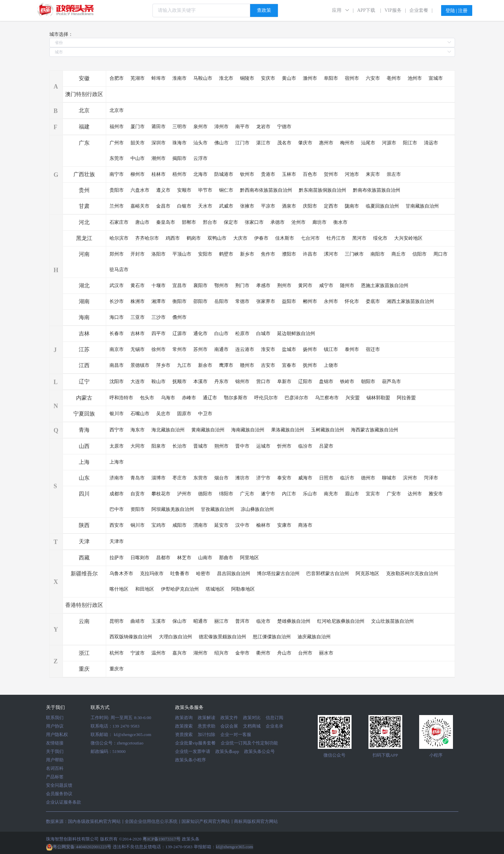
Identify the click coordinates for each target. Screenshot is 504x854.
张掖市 (247, 206)
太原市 (117, 446)
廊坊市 (319, 222)
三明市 (179, 127)
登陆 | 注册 (457, 11)
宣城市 (436, 78)
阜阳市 (331, 78)
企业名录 (274, 726)
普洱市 (242, 621)
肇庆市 (305, 143)
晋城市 (200, 446)
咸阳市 (179, 525)
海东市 (138, 430)
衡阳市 (179, 301)
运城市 (263, 446)
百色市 (310, 174)
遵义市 (163, 190)
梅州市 (347, 143)
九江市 (184, 365)
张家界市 (266, 301)
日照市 (326, 478)
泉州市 (200, 127)
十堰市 (159, 286)
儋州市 (179, 317)
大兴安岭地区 (408, 238)
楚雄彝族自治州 (294, 621)
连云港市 (245, 349)
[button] (341, 10)
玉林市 (289, 174)
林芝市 (184, 558)
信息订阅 (274, 718)
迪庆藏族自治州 (314, 637)
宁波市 (138, 653)
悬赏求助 (207, 726)
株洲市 (138, 301)
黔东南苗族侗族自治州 (322, 190)
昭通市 (200, 621)
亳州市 (394, 78)
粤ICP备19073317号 (161, 839)
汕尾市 (368, 143)
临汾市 (305, 446)
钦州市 (247, 174)
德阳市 (205, 494)
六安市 (373, 78)
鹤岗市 (194, 238)
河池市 (352, 174)
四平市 (159, 334)
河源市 (389, 143)
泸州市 (184, 494)
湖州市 (200, 653)
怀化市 (352, 301)
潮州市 (159, 158)
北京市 (117, 110)
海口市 (117, 317)
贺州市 (331, 174)
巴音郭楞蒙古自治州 (328, 574)
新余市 (205, 365)
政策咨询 (184, 718)
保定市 (231, 222)
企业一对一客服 (236, 734)
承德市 (278, 222)
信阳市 (419, 254)
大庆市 (240, 238)
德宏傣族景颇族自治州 (222, 637)
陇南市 (352, 206)
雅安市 (436, 494)
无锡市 (138, 349)
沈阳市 (117, 382)
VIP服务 (393, 10)
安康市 (284, 525)
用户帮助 (55, 760)
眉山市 (352, 494)
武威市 (226, 206)
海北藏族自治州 (168, 430)
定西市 (331, 206)
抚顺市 (179, 382)
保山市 (179, 621)
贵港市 (268, 174)
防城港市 (224, 174)
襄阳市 (200, 286)
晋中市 (242, 446)
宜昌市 (179, 286)
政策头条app (227, 751)
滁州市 (310, 78)
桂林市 (159, 174)
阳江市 (410, 143)
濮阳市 (289, 254)
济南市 (117, 478)
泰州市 (352, 349)
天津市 (117, 541)
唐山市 (142, 222)
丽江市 (221, 621)
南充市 (331, 494)
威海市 (305, 478)
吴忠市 (163, 414)
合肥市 (117, 78)
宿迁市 (373, 349)
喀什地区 (119, 589)
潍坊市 (242, 478)
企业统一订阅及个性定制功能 (249, 743)
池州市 (415, 78)
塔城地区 (215, 589)
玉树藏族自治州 (328, 430)
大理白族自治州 (175, 637)
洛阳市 (159, 254)
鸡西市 (173, 238)
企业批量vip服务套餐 (196, 743)
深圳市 (159, 143)
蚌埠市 (159, 78)
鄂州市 (221, 286)
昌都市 (163, 558)
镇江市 (331, 349)
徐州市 (159, 349)
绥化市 (380, 238)
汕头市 (200, 143)
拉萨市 (117, 558)
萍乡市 (163, 365)
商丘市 (399, 254)
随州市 (347, 286)
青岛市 (138, 478)
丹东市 (221, 382)
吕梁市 (326, 446)
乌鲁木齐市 (121, 574)
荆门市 (242, 286)
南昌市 (117, 365)
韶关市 (138, 143)
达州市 (415, 494)
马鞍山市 (203, 78)
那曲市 (226, 558)
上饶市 (331, 365)
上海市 (117, 462)
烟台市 (221, 478)
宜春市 (289, 365)
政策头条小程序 (190, 760)
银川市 (117, 414)
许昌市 (310, 254)
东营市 (200, 478)
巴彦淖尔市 (296, 398)
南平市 (242, 127)
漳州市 (221, 127)
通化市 (200, 334)
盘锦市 (326, 382)
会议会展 (229, 726)
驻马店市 (119, 270)
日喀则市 (140, 558)
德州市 (368, 478)
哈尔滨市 (119, 238)
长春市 (117, 334)
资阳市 (138, 509)
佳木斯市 (285, 238)
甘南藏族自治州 (422, 206)
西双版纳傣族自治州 (131, 637)
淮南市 (179, 78)
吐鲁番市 (180, 574)
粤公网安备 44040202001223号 (79, 847)
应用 (337, 10)
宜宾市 (373, 494)
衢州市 (263, 653)
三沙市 (159, 317)
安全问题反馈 (59, 785)
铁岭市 (347, 382)
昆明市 (117, 621)
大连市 (138, 382)
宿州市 (352, 78)
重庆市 (117, 669)
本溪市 (200, 382)
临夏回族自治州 (382, 206)
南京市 (117, 349)
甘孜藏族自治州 (217, 509)
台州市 (305, 653)
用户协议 (55, 726)
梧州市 (179, 174)
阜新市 (284, 382)
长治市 (179, 446)
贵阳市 (117, 190)
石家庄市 (119, 222)
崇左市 (394, 174)
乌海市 (168, 398)
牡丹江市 (336, 238)
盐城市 (289, 349)
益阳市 (289, 301)
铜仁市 (226, 190)
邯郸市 (189, 222)
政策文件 (229, 718)
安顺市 (184, 190)
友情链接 (55, 743)
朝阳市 (368, 382)
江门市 (242, 143)
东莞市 (117, 158)
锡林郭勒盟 (378, 398)
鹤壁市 (226, 254)
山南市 (205, 558)
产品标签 (55, 777)
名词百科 (55, 768)
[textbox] (200, 10)
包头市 (147, 398)
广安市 (394, 494)
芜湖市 (138, 78)
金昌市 (163, 206)
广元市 (247, 494)
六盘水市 (140, 190)
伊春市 (261, 238)
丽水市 (326, 653)
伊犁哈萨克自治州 (180, 589)
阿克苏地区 (367, 574)
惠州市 (326, 143)
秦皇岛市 (166, 222)
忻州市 (284, 446)
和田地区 (145, 589)
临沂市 (347, 478)
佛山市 (221, 143)
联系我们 (55, 718)
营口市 (263, 382)
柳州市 (138, 174)
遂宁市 (268, 494)
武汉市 (117, 286)
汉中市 (242, 525)
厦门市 (138, 127)
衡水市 (340, 222)
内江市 (289, 494)
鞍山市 (159, 382)
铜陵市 (247, 78)
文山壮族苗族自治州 (392, 621)
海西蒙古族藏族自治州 (375, 430)
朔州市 (221, 446)
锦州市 (242, 382)
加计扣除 (207, 734)
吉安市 (268, 365)
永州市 (331, 301)
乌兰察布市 (327, 398)
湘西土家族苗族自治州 (410, 301)
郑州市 (117, 254)
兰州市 (117, 206)
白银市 (184, 206)
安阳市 (205, 254)
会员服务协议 (59, 794)
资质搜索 (184, 734)
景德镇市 (140, 365)
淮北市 (226, 78)
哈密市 (203, 574)
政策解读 (207, 718)
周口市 (440, 254)
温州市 (159, 653)
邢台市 (210, 222)
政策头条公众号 (259, 751)
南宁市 (117, 174)
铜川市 (138, 525)
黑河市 (359, 238)
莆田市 (159, 127)
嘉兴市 (179, 653)
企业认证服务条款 (64, 802)
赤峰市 (189, 398)
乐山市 (310, 494)
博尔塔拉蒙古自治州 (278, 574)
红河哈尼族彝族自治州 (341, 621)
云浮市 (200, 158)
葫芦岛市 (391, 382)
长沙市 (117, 301)
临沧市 (263, 621)
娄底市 (373, 301)
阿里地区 (249, 558)
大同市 (138, 446)
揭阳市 (179, 158)
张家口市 (254, 222)
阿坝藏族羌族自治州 (173, 509)
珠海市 (179, 143)
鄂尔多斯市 (236, 398)
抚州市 (310, 365)
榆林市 (263, 525)
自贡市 (138, 494)
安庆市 (268, 78)
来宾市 (373, 174)
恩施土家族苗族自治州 (385, 286)
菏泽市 (431, 478)
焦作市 (268, 254)
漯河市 (331, 254)
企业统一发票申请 (193, 751)
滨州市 (410, 478)
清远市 (431, 143)
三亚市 (138, 317)
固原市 (184, 414)
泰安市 (284, 478)
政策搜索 (184, 726)
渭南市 (200, 525)
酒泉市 (289, 206)
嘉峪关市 (140, 206)
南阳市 (378, 254)
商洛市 (305, 525)
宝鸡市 (159, 525)
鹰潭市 (226, 365)
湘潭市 (159, 301)
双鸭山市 (217, 238)
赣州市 (247, 365)
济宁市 (263, 478)
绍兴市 (221, 653)
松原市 (242, 334)
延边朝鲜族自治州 (296, 334)
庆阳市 (310, 206)
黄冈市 (305, 286)
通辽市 (210, 398)
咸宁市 (326, 286)
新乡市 (247, 254)
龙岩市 (263, 127)
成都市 (117, 494)
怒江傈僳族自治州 (272, 637)
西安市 (117, 525)
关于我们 (55, 751)
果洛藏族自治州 (288, 430)
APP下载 (366, 10)
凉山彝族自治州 (257, 509)
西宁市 (117, 430)
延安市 (221, 525)
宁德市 (284, 127)
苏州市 (200, 349)
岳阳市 (221, 301)
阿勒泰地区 (243, 589)
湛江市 (263, 143)
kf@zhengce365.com (133, 734)
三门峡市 (354, 254)
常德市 (242, 301)
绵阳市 (226, 494)
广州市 (117, 143)
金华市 (242, 653)
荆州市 (284, 286)
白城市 (263, 334)
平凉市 (268, 206)
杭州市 (117, 653)
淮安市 (268, 349)
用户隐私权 (57, 734)
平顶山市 (182, 254)
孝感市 (263, 286)
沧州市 (298, 222)
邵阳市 (200, 301)
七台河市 (310, 238)
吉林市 (138, 334)
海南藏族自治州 (248, 430)
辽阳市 (305, 382)
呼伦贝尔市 (266, 398)
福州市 (117, 127)
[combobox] (215, 10)
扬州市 (310, 349)
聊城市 (389, 478)
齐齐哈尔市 (147, 238)
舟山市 (284, 653)
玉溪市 (159, 621)
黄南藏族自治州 (208, 430)
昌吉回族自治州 (234, 574)
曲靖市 (138, 621)
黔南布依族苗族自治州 (377, 190)
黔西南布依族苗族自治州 (266, 190)
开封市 (138, 254)
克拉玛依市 (152, 574)
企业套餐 (419, 10)
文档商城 (252, 726)
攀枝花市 (161, 494)
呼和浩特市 (121, 398)
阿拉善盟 (406, 398)
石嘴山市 (140, 414)
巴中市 (117, 509)
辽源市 (179, 334)
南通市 (221, 349)
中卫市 (205, 414)
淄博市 (159, 478)
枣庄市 (179, 478)
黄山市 (289, 78)
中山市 (138, 158)
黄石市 (138, 286)
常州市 (179, 349)
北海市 (200, 174)
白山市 (221, 334)
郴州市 (310, 301)
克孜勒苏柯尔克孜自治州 (412, 574)
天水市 (205, 206)
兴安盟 (353, 398)
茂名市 (284, 143)
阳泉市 (159, 446)
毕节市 (205, 190)
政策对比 (252, 718)
